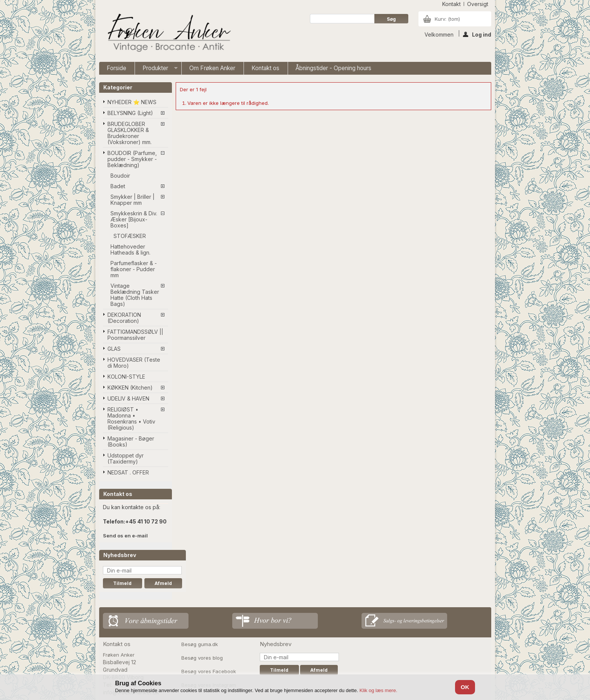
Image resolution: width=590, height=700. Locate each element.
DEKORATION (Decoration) (124, 318)
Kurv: (447, 19)
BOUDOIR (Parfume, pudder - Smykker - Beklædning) (132, 159)
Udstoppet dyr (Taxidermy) (126, 458)
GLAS (114, 349)
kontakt (451, 4)
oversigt (478, 4)
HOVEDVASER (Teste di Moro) (134, 363)
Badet (118, 186)
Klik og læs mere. (378, 690)
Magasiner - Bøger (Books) (131, 441)
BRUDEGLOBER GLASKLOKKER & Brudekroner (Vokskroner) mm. (129, 133)
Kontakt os (265, 68)
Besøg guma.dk (200, 644)
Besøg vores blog (202, 658)
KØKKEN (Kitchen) (130, 388)
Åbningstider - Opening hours (333, 68)
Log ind (477, 34)
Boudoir (120, 176)
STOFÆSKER (130, 236)
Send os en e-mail (125, 536)
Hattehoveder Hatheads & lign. (130, 249)
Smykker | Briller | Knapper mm (133, 200)
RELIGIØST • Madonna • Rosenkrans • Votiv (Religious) (131, 418)
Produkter (156, 70)
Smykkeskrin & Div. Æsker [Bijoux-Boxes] (134, 219)
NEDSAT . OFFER (128, 472)
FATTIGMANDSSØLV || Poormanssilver (135, 335)
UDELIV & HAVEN (128, 398)
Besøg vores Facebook (209, 671)
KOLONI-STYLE (126, 377)
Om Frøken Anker (212, 68)
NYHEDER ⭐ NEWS (132, 102)
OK (465, 687)
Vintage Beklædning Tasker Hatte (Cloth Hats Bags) (135, 295)
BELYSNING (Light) (130, 113)
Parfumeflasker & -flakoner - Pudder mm (134, 269)
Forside (116, 68)
